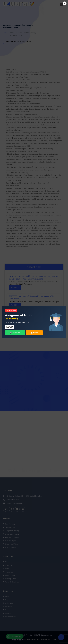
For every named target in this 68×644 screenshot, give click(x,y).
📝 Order (34, 333)
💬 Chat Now (15, 333)
